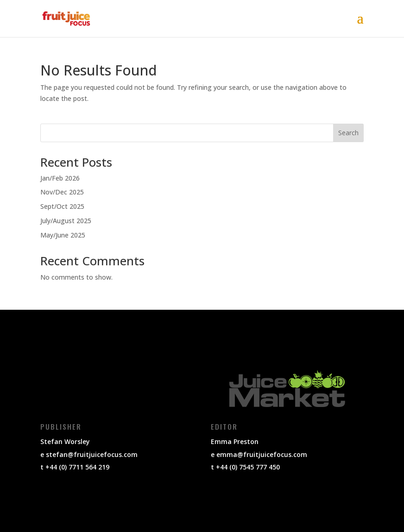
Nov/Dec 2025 (62, 192)
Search (348, 133)
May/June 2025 (63, 235)
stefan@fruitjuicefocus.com (92, 454)
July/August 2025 (66, 221)
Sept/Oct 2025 (62, 206)
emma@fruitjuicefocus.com (262, 454)
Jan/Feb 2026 (60, 178)
